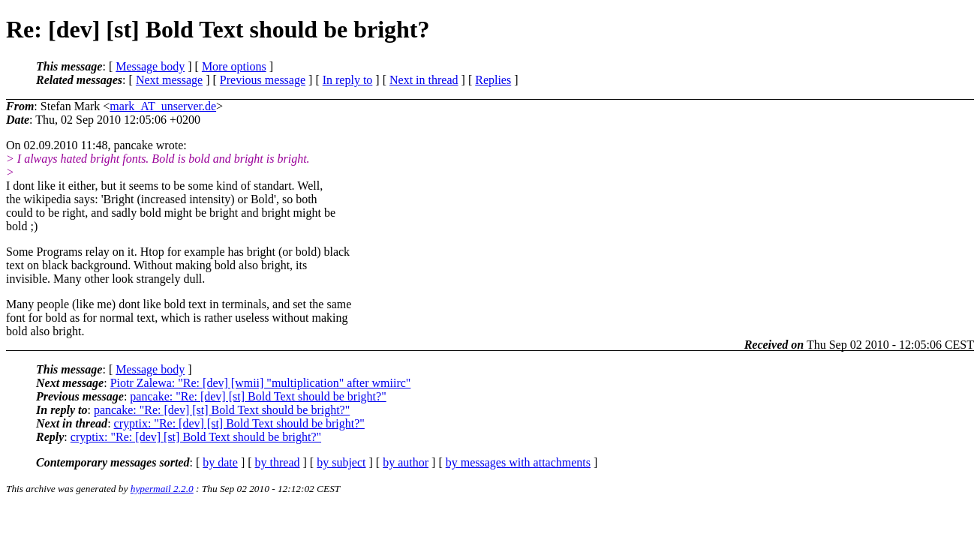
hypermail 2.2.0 (162, 489)
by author (406, 462)
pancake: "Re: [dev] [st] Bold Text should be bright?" (258, 396)
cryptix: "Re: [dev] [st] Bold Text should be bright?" (239, 423)
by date (220, 462)
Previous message (263, 80)
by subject (341, 462)
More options (234, 66)
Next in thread (424, 80)
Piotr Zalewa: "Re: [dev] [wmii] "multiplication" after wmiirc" (261, 383)
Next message (169, 80)
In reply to (348, 80)
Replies (493, 80)
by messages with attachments (518, 462)
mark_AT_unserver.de (163, 106)
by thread (278, 462)
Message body (150, 66)
